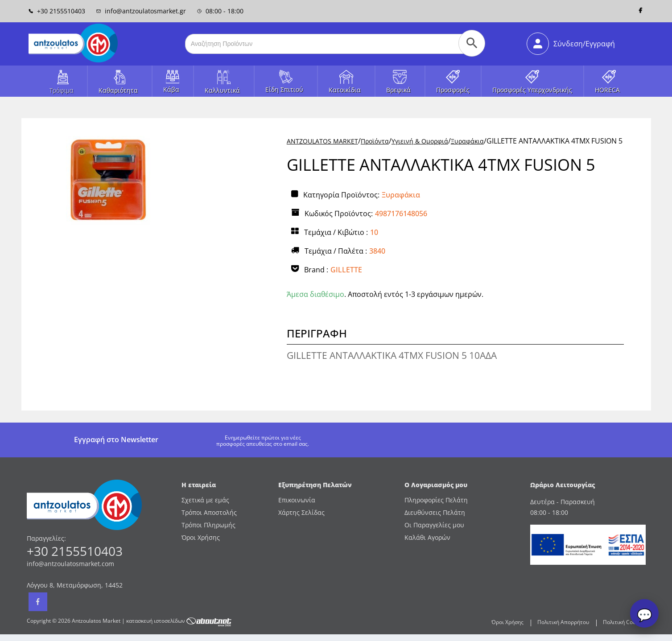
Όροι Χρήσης (201, 537)
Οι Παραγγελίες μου (434, 525)
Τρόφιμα (61, 90)
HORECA (607, 90)
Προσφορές (453, 90)
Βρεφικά (398, 90)
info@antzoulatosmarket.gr (141, 11)
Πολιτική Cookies (624, 622)
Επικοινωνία (297, 500)
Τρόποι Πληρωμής (208, 525)
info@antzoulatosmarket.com (70, 564)
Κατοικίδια (345, 90)
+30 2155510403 (57, 11)
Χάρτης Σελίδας (301, 512)
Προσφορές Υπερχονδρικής (532, 90)
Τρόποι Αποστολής (209, 512)
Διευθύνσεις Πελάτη (435, 512)
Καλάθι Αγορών (427, 537)
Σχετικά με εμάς (205, 500)
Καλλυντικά (222, 90)
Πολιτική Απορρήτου (563, 622)
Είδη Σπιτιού (284, 89)
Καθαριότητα (118, 90)
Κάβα (171, 89)
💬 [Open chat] (645, 615)
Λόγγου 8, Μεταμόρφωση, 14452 (75, 585)
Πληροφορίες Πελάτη (436, 500)
